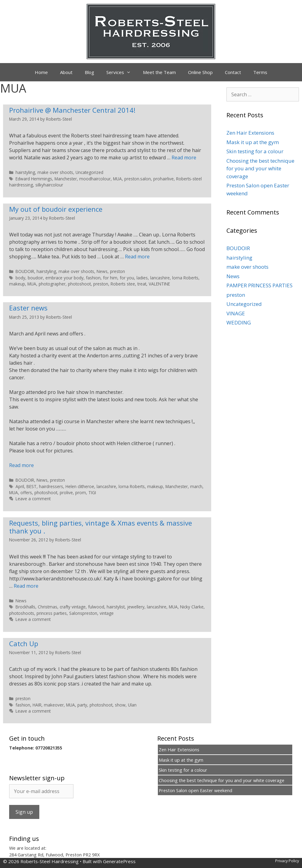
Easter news (28, 308)
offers (26, 492)
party (82, 705)
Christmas (48, 607)
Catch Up (24, 643)
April (20, 486)
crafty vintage (73, 607)
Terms (260, 72)
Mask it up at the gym (253, 142)
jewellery (136, 607)
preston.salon (138, 179)
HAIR (37, 705)
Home (41, 72)
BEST (32, 486)
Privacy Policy (287, 861)
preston (117, 271)
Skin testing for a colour (255, 151)
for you (127, 278)
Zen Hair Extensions (250, 133)
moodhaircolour (95, 179)
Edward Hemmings (34, 179)
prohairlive (163, 179)
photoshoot (79, 284)
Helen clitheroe (80, 486)
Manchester (66, 179)
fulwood (96, 607)
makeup (17, 284)
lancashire (160, 278)
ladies (142, 278)
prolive (66, 492)
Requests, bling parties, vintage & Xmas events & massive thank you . (101, 527)
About (66, 72)
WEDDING (239, 322)
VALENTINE (159, 284)
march (196, 486)
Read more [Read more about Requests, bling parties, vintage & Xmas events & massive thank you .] (26, 586)
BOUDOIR (25, 271)
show (120, 705)
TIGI (92, 492)
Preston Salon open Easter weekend (195, 790)
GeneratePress (119, 861)
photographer (52, 284)
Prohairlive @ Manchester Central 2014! (72, 110)
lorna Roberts (185, 278)
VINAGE (236, 313)
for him (110, 278)
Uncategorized (89, 172)
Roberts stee (123, 284)
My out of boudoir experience (56, 209)
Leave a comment (33, 499)
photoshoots (22, 613)
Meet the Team (159, 72)
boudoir (35, 278)
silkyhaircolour (49, 185)
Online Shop (200, 72)
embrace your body (64, 278)
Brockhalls (25, 607)
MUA (117, 179)
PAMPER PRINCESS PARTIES (259, 285)
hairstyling (25, 172)
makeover (54, 705)
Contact (233, 72)
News (102, 271)
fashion (93, 278)
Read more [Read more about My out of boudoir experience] (137, 257)
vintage (107, 613)
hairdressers (51, 486)
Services (122, 72)
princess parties (52, 613)
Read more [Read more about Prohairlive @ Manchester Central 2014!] (184, 158)
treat (142, 284)
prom (81, 492)
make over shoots (55, 172)
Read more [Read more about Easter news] (21, 465)
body (20, 278)
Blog (89, 72)
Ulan (132, 705)
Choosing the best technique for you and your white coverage (260, 168)
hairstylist (116, 607)
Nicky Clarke (192, 607)
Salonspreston (83, 613)
